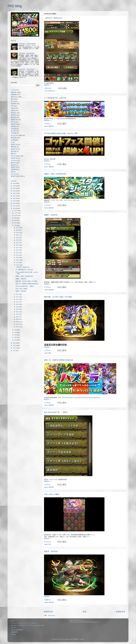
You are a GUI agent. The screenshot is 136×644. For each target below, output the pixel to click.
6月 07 (18, 312)
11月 (16, 213)
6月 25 (18, 240)
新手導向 (14, 115)
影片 (50, 544)
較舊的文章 (121, 612)
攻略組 (13, 110)
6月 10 (18, 304)
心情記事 (14, 133)
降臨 (50, 353)
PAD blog (15, 6)
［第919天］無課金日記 (53, 18)
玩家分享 (14, 165)
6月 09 (18, 307)
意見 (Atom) (52, 616)
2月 (16, 337)
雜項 (12, 99)
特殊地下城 (14, 124)
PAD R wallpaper (16, 156)
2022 (14, 193)
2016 (14, 208)
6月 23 (18, 245)
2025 (14, 186)
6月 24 (18, 243)
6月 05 (18, 317)
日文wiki (13, 628)
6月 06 (18, 314)
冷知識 (13, 108)
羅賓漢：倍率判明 (51, 551)
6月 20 (18, 253)
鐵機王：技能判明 (51, 215)
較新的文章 (48, 612)
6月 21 (18, 250)
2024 (14, 188)
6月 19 (18, 255)
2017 (14, 206)
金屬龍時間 (14, 632)
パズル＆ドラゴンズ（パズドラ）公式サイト (24, 623)
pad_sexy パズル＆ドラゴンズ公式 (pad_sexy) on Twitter (28, 625)
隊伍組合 (14, 113)
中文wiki (13, 634)
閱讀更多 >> (48, 85)
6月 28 (18, 233)
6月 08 (18, 309)
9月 (16, 218)
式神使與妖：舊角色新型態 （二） (29, 69)
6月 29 (18, 230)
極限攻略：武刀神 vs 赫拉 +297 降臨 (58, 297)
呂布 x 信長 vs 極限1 (52, 494)
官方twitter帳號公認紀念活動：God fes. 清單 (61, 133)
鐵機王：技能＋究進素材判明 (55, 174)
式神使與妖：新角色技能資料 (27, 44)
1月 (16, 340)
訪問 (12, 172)
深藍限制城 (14, 169)
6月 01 (18, 327)
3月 (16, 335)
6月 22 (18, 248)
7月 (16, 223)
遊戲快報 (51, 126)
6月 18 (18, 258)
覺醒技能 (14, 147)
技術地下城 (14, 149)
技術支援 (14, 151)
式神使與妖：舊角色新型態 (27, 53)
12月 (16, 211)
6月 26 (18, 238)
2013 (14, 348)
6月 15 (18, 265)
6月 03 (18, 322)
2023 (14, 191)
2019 (14, 201)
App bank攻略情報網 (17, 630)
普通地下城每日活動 (17, 176)
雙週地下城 (14, 120)
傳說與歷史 (14, 138)
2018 (14, 203)
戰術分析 (14, 117)
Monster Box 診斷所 (17, 135)
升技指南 (14, 129)
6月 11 (18, 302)
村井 (12, 106)
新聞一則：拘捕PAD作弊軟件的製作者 (58, 360)
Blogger (82, 639)
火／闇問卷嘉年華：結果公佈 (55, 98)
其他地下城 (14, 158)
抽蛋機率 (14, 104)
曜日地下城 (14, 163)
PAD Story (14, 174)
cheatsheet (14, 160)
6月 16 (18, 263)
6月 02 (18, 324)
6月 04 (18, 319)
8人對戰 (13, 140)
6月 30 (18, 228)
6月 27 (18, 235)
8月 (16, 220)
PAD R (13, 122)
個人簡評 (14, 131)
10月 (16, 215)
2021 (14, 196)
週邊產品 (14, 126)
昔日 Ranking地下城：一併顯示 (56, 412)
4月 (16, 332)
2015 (14, 343)
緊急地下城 (14, 145)
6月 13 (18, 297)
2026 (14, 183)
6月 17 (18, 260)
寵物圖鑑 (14, 95)
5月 (16, 330)
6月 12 (18, 299)
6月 (16, 225)
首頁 (85, 612)
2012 (14, 351)
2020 (14, 198)
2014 (14, 346)
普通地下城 (14, 167)
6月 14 (18, 294)
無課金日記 (52, 91)
